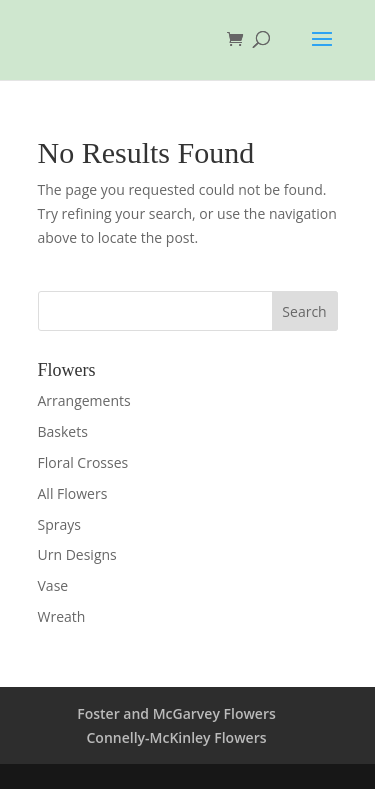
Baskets (63, 431)
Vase (53, 585)
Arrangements (84, 400)
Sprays (59, 524)
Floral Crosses (83, 462)
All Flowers (73, 493)
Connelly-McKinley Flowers (176, 737)
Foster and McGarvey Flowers (176, 713)
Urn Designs (77, 554)
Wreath (62, 616)
